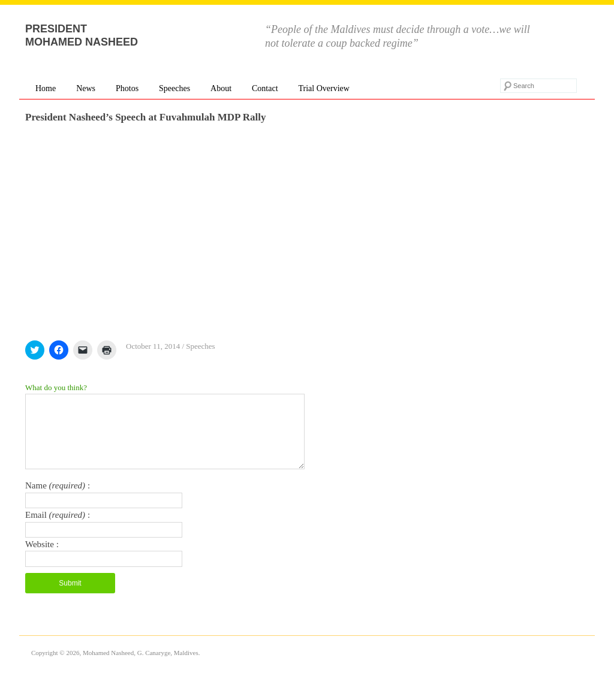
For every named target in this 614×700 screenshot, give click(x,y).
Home (46, 88)
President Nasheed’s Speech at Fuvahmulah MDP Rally (145, 117)
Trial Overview (323, 88)
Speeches (174, 88)
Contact (265, 88)
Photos (127, 88)
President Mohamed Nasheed (82, 35)
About (221, 88)
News (86, 88)
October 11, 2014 (153, 346)
